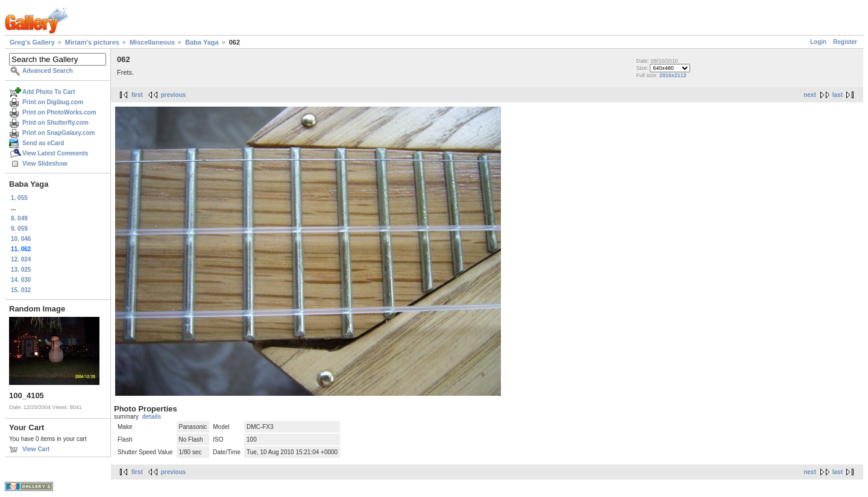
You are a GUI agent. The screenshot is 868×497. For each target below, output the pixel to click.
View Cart (36, 449)
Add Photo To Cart (49, 92)
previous (174, 95)
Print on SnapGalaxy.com (58, 133)
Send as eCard (43, 143)
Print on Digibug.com (53, 102)
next (810, 95)
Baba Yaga (202, 42)
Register (845, 42)
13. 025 (21, 270)
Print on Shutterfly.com (55, 123)
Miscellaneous (152, 42)
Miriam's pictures (92, 42)
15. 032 (21, 290)
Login (818, 42)
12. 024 (21, 259)
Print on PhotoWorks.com (59, 112)
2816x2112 (673, 75)
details (152, 417)
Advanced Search (48, 71)
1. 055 (19, 198)
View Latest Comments (55, 153)
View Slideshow (45, 164)
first (137, 95)
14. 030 (21, 280)
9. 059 (19, 229)
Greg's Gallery (32, 42)
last (838, 95)
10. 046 (21, 239)
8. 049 (19, 218)
